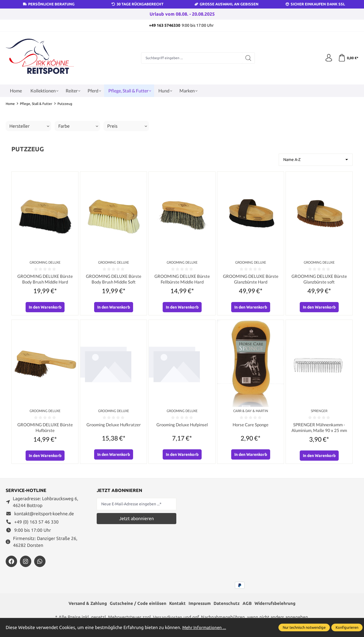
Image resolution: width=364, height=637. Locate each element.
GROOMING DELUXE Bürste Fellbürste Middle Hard (182, 280)
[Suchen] (248, 58)
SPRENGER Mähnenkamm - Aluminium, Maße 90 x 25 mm (319, 429)
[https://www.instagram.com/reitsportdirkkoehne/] (26, 564)
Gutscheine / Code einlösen (136, 606)
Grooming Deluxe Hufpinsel (182, 426)
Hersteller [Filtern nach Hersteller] (29, 126)
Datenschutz (228, 606)
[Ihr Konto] (327, 58)
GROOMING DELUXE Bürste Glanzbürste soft (319, 280)
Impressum (200, 606)
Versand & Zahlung (83, 606)
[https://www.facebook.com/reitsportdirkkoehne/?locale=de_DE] (11, 564)
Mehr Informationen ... (205, 627)
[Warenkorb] (348, 58)
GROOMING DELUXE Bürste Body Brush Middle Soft (113, 280)
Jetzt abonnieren (136, 521)
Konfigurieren (347, 627)
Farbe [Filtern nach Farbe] (78, 126)
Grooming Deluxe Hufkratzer (113, 426)
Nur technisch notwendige (304, 627)
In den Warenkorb (45, 309)
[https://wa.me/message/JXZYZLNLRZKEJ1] (40, 564)
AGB (250, 606)
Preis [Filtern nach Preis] (127, 126)
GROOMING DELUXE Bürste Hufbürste (45, 429)
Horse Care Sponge (251, 426)
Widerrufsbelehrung (279, 606)
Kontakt (177, 606)
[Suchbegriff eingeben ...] (191, 58)
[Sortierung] (316, 160)
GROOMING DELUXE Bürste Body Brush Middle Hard (45, 280)
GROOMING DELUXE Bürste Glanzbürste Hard (251, 280)
